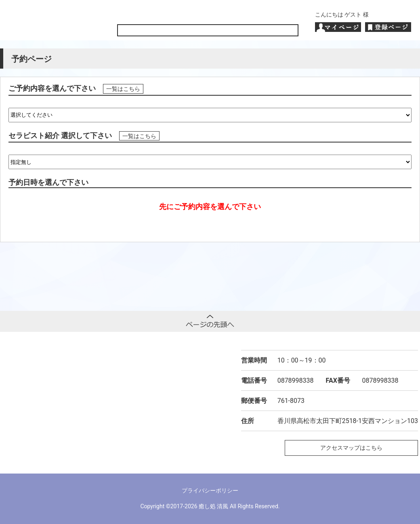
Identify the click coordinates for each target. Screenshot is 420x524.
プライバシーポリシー (210, 490)
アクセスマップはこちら (351, 448)
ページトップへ (210, 321)
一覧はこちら (123, 89)
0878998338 (296, 380)
